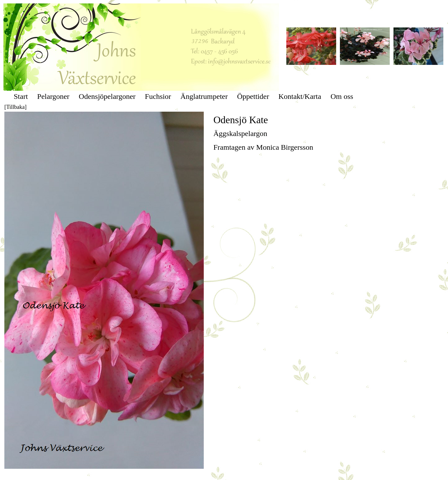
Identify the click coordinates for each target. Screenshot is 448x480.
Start (21, 96)
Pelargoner (53, 96)
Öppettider (253, 96)
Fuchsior (158, 96)
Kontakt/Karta (300, 96)
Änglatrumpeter (204, 96)
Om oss (342, 96)
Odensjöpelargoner (107, 96)
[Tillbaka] (15, 107)
